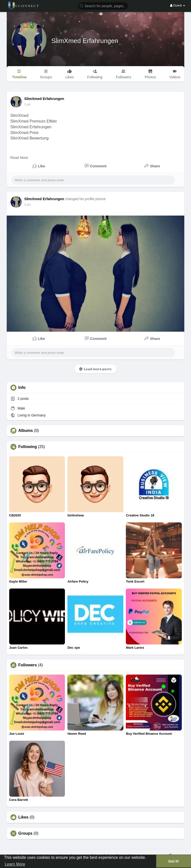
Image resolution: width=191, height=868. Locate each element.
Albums (26, 431)
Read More (19, 158)
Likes (24, 817)
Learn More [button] (15, 864)
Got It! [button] (174, 861)
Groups (25, 833)
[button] (103, 6)
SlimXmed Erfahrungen (85, 41)
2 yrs (28, 104)
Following (28, 447)
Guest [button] (178, 5)
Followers (28, 665)
